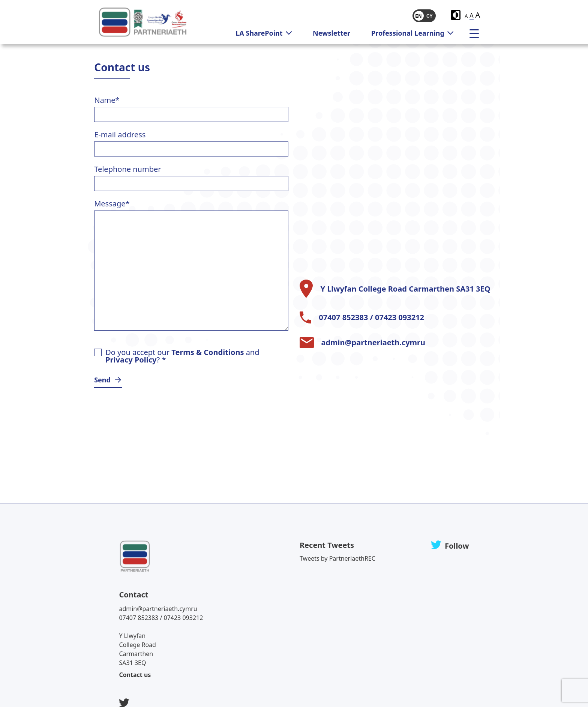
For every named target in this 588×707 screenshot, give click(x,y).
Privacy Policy (131, 360)
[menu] (477, 33)
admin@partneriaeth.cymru (373, 343)
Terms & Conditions (208, 352)
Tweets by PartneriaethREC (337, 558)
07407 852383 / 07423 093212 (371, 317)
